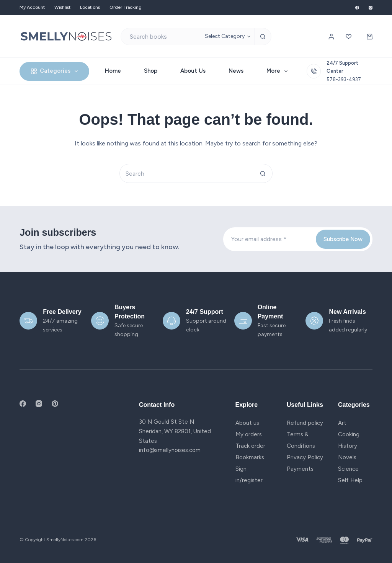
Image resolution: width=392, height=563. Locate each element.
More (278, 71)
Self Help (350, 480)
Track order (250, 446)
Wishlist (62, 7)
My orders (249, 434)
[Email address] (269, 239)
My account (32, 7)
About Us (193, 71)
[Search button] (263, 37)
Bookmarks (250, 457)
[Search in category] (226, 37)
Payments (300, 469)
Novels (347, 457)
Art (342, 423)
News (236, 71)
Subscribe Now (343, 239)
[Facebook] (357, 8)
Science (348, 469)
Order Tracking (126, 7)
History (348, 446)
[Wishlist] (349, 37)
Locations (90, 7)
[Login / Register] (331, 37)
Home (113, 71)
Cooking (349, 434)
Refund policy (305, 423)
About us (247, 423)
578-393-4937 (344, 79)
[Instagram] (371, 8)
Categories (56, 71)
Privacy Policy (305, 457)
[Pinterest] (55, 404)
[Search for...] (160, 37)
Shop (151, 71)
